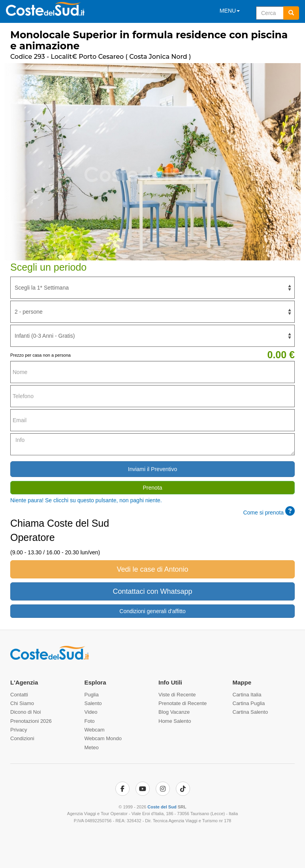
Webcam (95, 730)
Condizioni (22, 738)
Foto (90, 721)
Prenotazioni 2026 (31, 721)
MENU (230, 11)
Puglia (92, 695)
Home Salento (175, 721)
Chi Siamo (22, 703)
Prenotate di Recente (183, 703)
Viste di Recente (177, 695)
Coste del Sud (162, 807)
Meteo (92, 747)
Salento (93, 703)
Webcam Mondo (103, 738)
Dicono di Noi (25, 712)
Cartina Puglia (249, 703)
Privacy (19, 730)
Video (91, 712)
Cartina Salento (250, 712)
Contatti (19, 695)
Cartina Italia (247, 695)
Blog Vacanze (174, 712)
